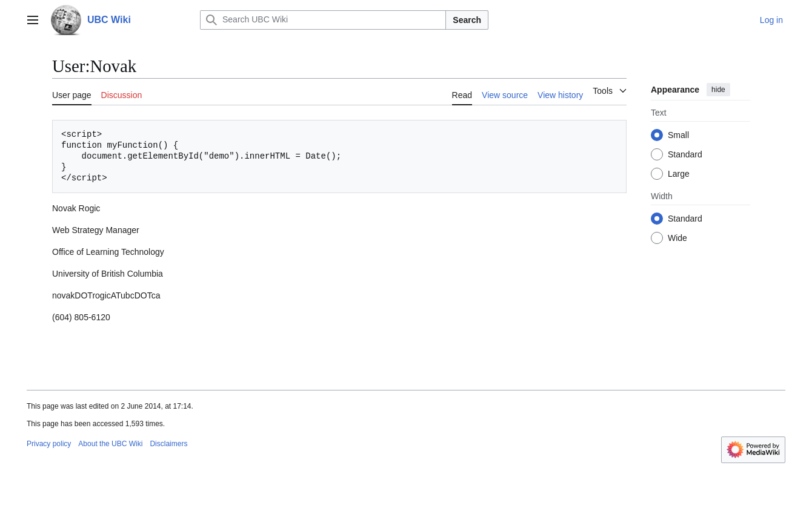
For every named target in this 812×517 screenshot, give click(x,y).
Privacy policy (49, 444)
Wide (677, 238)
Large (679, 174)
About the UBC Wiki (110, 444)
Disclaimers (168, 444)
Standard (685, 154)
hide (718, 90)
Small (678, 135)
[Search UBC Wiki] (323, 20)
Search (467, 20)
